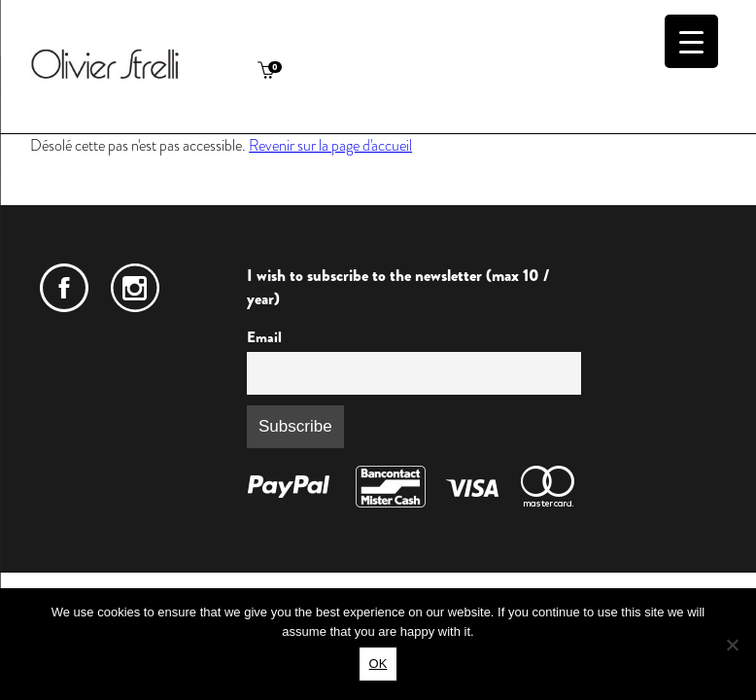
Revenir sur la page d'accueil (330, 145)
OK (378, 664)
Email (264, 337)
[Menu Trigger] (691, 41)
